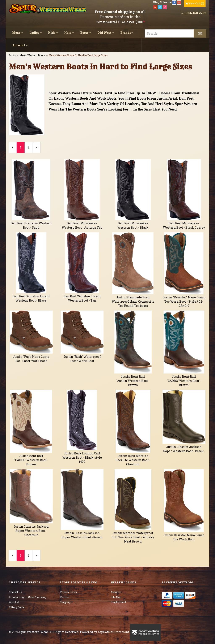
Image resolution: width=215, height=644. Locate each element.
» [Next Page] (38, 149)
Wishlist (14, 602)
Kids (53, 33)
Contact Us (15, 592)
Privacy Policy (68, 592)
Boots (86, 33)
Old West (106, 33)
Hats (69, 33)
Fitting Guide (17, 607)
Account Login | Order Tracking (28, 597)
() (195, 3)
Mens (18, 33)
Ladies (36, 33)
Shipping (65, 602)
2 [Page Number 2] (30, 147)
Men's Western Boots (32, 55)
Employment (118, 602)
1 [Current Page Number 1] (22, 149)
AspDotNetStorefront (113, 632)
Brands (127, 33)
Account (20, 45)
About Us (116, 592)
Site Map (116, 597)
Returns (65, 597)
